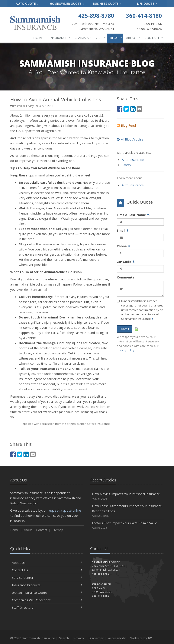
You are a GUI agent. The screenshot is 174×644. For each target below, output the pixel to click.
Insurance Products (47, 585)
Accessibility (117, 638)
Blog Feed (126, 125)
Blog (115, 38)
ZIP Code (126, 262)
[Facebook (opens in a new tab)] (13, 454)
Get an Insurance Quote (47, 592)
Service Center (47, 577)
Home (38, 38)
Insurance (59, 38)
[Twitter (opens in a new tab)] (20, 454)
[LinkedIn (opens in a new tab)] (26, 454)
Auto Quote (27, 4)
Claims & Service (89, 38)
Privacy (79, 638)
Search (64, 638)
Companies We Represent (47, 600)
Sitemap (57, 530)
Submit (124, 329)
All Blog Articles (130, 139)
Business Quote (107, 4)
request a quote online (64, 510)
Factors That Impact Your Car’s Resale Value (127, 525)
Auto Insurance (133, 160)
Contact (153, 38)
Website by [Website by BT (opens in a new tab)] (141, 638)
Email (123, 230)
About (132, 38)
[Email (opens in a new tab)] (33, 454)
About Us (47, 563)
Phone (124, 246)
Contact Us (47, 570)
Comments (126, 277)
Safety (126, 165)
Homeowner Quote (67, 4)
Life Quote (147, 4)
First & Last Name (133, 215)
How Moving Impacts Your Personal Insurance (127, 496)
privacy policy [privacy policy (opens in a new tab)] (126, 350)
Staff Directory (47, 607)
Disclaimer (96, 638)
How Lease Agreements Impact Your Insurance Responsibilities (127, 511)
